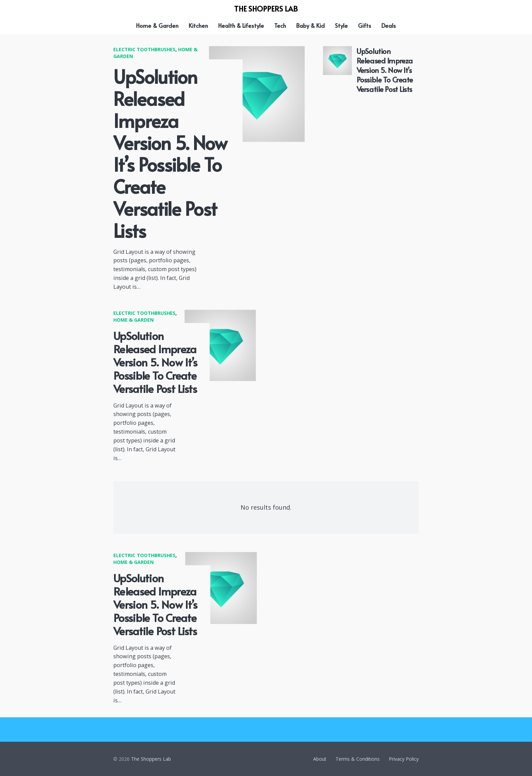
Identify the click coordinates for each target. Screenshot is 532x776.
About (320, 759)
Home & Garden (134, 320)
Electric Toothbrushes (144, 49)
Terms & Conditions (358, 759)
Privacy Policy (404, 759)
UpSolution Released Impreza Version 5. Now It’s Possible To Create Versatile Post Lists (170, 153)
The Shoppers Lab (151, 759)
